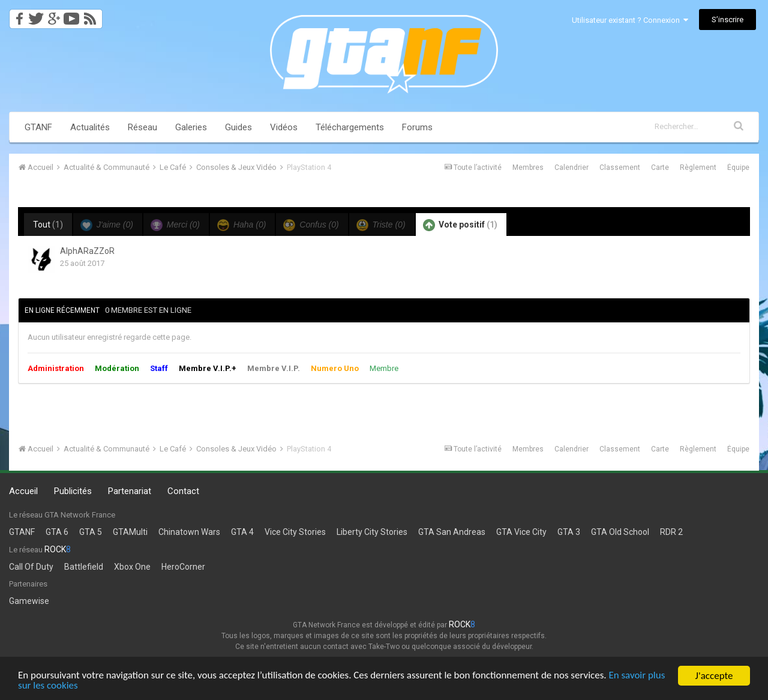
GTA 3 (569, 532)
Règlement (698, 167)
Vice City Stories (295, 532)
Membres (528, 167)
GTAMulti (130, 532)
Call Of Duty (31, 567)
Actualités (90, 127)
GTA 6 (57, 532)
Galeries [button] (191, 127)
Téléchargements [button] (350, 127)
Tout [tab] (48, 225)
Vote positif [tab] (460, 225)
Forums (417, 127)
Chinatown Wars (189, 532)
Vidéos (284, 127)
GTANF (38, 127)
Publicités (73, 491)
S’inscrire (727, 20)
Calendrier (571, 167)
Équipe (738, 167)
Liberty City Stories (372, 532)
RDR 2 (671, 532)
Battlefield (84, 567)
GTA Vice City (521, 532)
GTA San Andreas (452, 532)
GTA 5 (91, 532)
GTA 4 (242, 532)
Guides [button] (238, 127)
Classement (620, 167)
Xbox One (132, 567)
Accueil (23, 491)
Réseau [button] (142, 127)
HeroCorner (183, 567)
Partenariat (130, 491)
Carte (660, 167)
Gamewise (29, 601)
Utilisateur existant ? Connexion (630, 20)
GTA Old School (620, 532)
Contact (183, 491)
